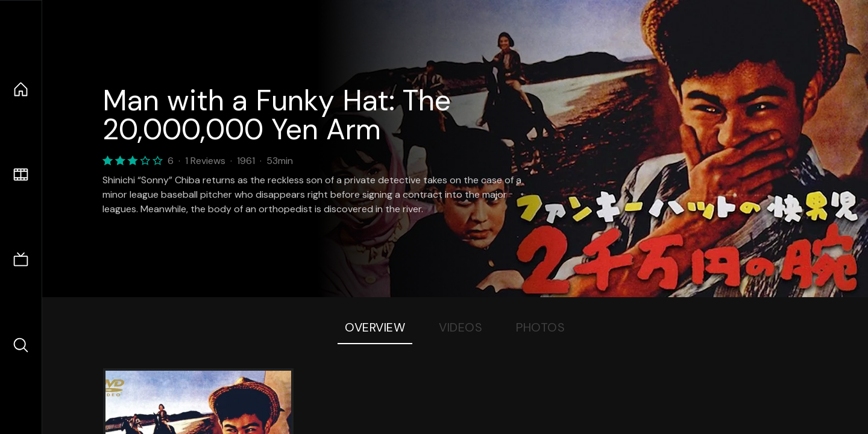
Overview (375, 327)
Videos (461, 327)
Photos (540, 327)
